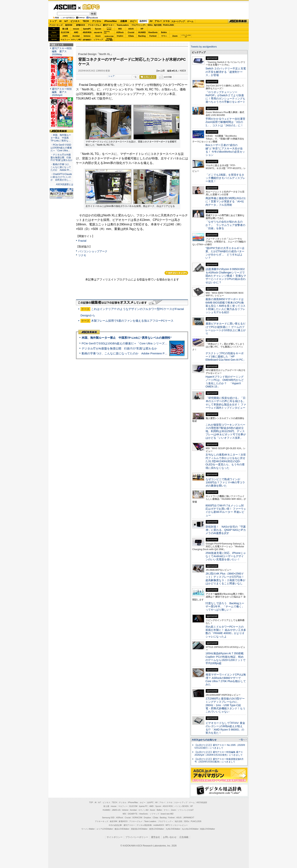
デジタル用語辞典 (144, 825)
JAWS (65, 36)
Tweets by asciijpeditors (204, 47)
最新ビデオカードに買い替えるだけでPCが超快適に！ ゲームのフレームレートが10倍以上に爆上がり (226, 328)
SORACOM (137, 818)
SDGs (150, 25)
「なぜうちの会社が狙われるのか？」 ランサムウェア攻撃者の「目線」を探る (225, 225)
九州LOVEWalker (173, 829)
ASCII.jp (65, 7)
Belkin (164, 32)
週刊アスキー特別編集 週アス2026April (62, 92)
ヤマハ (164, 36)
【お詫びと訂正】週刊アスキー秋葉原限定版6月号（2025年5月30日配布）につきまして (219, 760)
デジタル (97, 21)
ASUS (131, 29)
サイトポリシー (115, 837)
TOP (91, 802)
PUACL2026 (168, 25)
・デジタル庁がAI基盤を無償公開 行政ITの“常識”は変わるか (61, 158)
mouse (76, 29)
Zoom (175, 36)
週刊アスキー (109, 25)
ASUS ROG (87, 32)
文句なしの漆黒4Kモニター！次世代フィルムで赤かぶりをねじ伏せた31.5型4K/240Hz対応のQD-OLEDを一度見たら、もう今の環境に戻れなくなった (226, 461)
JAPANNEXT (87, 40)
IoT (66, 21)
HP (142, 29)
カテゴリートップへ (176, 273)
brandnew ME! (109, 40)
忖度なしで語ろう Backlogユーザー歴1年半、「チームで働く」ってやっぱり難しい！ (225, 607)
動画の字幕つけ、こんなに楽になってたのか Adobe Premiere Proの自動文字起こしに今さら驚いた (146, 353)
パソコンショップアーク (93, 251)
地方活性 (158, 25)
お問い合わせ (170, 837)
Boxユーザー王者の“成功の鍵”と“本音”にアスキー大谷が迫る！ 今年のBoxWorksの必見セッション (225, 150)
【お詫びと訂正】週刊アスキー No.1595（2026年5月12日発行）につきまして (220, 746)
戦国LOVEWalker (208, 829)
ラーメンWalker (88, 829)
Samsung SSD (108, 818)
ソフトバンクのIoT (186, 36)
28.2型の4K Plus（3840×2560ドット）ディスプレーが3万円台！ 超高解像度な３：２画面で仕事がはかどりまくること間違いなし (225, 578)
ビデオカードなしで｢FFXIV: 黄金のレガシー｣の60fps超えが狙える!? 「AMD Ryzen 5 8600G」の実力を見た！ (225, 728)
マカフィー (65, 40)
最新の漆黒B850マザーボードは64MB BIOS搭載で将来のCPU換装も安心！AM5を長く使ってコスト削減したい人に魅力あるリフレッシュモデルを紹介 (225, 306)
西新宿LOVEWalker (139, 829)
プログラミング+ (138, 25)
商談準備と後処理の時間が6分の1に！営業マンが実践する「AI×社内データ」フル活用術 (226, 201)
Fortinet (153, 36)
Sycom (98, 29)
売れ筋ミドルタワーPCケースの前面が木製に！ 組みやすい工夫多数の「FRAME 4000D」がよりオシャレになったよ (226, 632)
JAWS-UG (116, 810)
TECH (86, 21)
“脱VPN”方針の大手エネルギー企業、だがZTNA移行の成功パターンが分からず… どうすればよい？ (225, 253)
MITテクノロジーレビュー (177, 825)
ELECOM (65, 32)
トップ (53, 21)
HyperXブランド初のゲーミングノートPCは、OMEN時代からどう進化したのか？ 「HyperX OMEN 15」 (225, 382)
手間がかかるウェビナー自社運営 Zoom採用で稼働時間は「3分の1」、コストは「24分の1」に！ (227, 122)
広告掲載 (184, 837)
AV (151, 21)
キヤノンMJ (76, 40)
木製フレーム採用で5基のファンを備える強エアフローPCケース (132, 321)
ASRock (120, 32)
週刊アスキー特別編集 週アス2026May (62, 51)
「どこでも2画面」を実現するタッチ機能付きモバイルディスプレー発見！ (225, 178)
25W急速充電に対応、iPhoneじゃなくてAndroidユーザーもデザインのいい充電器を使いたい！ (226, 556)
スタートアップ (178, 21)
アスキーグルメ (95, 25)
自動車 (124, 21)
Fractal (82, 241)
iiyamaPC (87, 29)
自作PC (90, 7)
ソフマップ (98, 40)
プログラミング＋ (166, 821)
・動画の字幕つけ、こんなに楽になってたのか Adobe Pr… (61, 167)
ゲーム (190, 21)
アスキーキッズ (56, 25)
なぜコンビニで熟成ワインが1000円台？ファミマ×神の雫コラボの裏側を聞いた (225, 483)
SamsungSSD (107, 32)
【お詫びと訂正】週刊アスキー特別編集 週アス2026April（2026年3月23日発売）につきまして (219, 753)
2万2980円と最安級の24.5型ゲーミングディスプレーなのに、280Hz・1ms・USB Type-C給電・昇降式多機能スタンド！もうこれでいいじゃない (225, 705)
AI (60, 21)
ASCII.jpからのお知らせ (204, 740)
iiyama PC (143, 806)
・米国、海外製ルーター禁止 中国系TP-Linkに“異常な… (61, 138)
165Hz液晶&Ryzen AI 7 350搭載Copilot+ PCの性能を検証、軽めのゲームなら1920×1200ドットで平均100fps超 (225, 658)
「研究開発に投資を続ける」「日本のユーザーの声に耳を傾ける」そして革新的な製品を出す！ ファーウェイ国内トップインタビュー (226, 403)
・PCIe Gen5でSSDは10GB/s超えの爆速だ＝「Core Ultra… (61, 148)
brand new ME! (167, 814)
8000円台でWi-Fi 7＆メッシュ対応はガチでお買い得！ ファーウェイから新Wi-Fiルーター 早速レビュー (226, 510)
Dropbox (120, 36)
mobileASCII (159, 825)
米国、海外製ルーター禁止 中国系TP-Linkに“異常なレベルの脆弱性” (127, 338)
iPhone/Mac (111, 21)
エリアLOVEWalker (105, 829)
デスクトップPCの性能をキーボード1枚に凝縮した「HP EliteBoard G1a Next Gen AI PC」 (226, 357)
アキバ (158, 21)
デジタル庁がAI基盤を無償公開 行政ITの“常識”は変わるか (119, 348)
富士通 (65, 29)
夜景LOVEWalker (157, 829)
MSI (120, 29)
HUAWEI (142, 32)
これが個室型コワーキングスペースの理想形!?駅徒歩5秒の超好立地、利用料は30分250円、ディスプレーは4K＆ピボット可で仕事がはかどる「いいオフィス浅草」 (226, 431)
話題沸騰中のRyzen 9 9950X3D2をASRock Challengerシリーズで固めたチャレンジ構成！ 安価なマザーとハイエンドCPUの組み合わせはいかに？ (226, 276)
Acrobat (76, 36)
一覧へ (242, 740)
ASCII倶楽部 (238, 21)
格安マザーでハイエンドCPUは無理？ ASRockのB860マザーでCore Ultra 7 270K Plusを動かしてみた (226, 679)
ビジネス (75, 21)
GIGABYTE (98, 33)
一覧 (135, 77)
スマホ (166, 21)
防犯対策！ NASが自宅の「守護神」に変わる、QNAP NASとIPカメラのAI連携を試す (226, 530)
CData (131, 36)
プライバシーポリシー (137, 837)
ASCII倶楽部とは (65, 184)
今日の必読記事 (115, 825)
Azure (98, 36)
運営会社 (156, 837)
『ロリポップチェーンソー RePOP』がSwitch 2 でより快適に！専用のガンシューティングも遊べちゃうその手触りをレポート (225, 97)
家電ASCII (81, 25)
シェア (111, 76)
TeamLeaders (123, 25)
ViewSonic (153, 32)
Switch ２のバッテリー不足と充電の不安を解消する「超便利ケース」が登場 (226, 72)
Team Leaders (150, 821)
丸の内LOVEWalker (190, 829)
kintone (87, 36)
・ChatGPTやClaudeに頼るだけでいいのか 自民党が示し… (61, 177)
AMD (76, 32)
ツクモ (82, 255)
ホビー (133, 21)
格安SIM (69, 25)
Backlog (142, 36)
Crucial (131, 32)
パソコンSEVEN (109, 29)
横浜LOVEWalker (122, 829)
